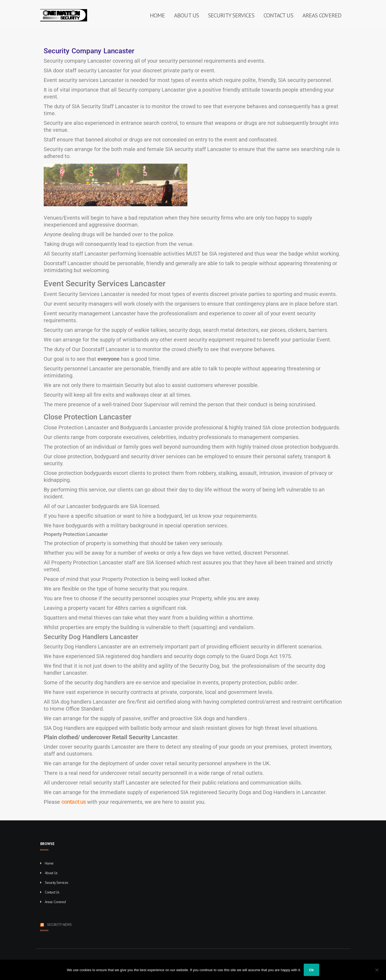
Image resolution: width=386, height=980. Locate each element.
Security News (59, 925)
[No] (377, 970)
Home (157, 15)
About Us (186, 15)
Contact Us (278, 15)
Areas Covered (322, 15)
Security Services (231, 15)
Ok (311, 970)
